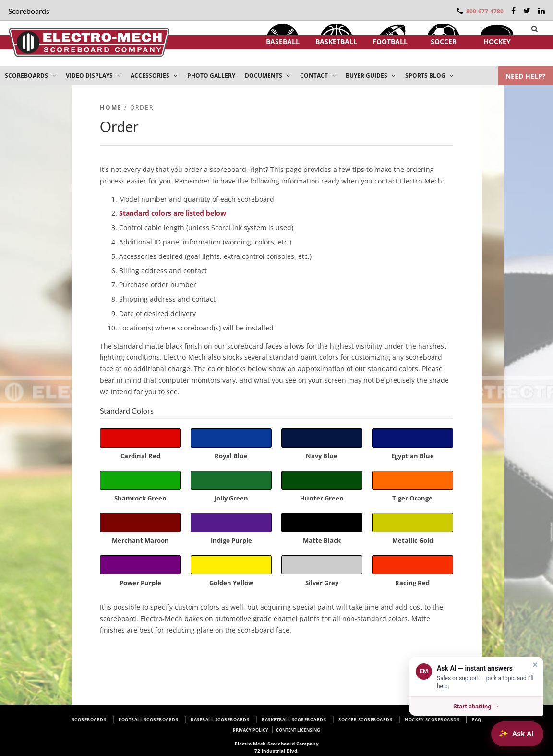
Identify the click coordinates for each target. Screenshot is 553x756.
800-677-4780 (485, 11)
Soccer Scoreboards (365, 720)
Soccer (444, 42)
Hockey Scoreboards (432, 720)
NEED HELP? (526, 76)
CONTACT (318, 76)
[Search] (535, 29)
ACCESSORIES (154, 76)
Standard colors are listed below (173, 213)
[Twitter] (527, 11)
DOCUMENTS (268, 76)
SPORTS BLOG (429, 76)
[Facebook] (513, 11)
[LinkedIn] (541, 11)
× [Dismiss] (535, 665)
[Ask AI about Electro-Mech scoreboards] (517, 734)
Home (111, 107)
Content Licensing (298, 730)
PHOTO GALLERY (211, 76)
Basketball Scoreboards (294, 720)
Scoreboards (89, 720)
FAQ (477, 720)
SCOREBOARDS (30, 76)
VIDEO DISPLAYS (93, 76)
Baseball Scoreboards (220, 720)
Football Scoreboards (148, 720)
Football (390, 42)
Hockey (497, 42)
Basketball (336, 42)
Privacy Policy (251, 730)
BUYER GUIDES (371, 76)
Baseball (283, 42)
